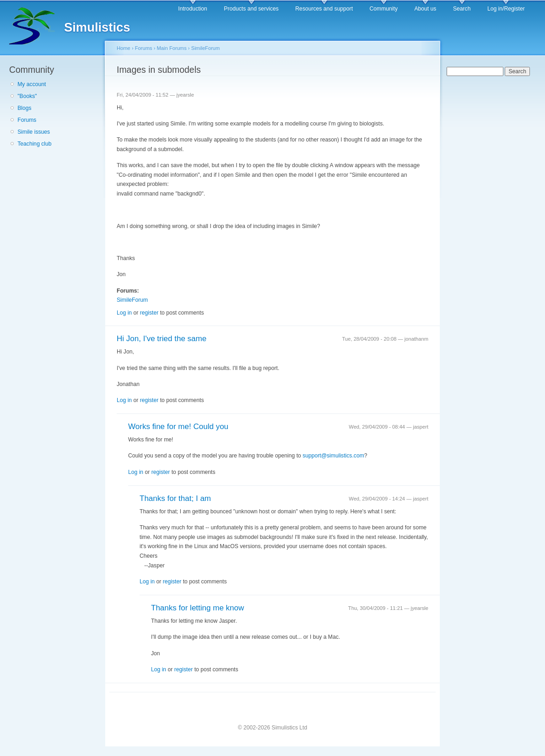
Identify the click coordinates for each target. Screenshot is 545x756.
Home (124, 48)
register (149, 313)
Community (384, 9)
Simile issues (34, 132)
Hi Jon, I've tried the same (162, 339)
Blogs (24, 108)
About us (425, 9)
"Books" (27, 96)
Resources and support (324, 9)
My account (32, 84)
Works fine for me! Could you (178, 427)
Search (462, 9)
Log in (124, 313)
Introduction (193, 9)
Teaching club (34, 144)
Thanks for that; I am (175, 498)
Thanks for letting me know (197, 608)
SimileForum (206, 48)
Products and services (251, 9)
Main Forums (172, 48)
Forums (27, 120)
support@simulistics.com (333, 456)
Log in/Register (506, 9)
